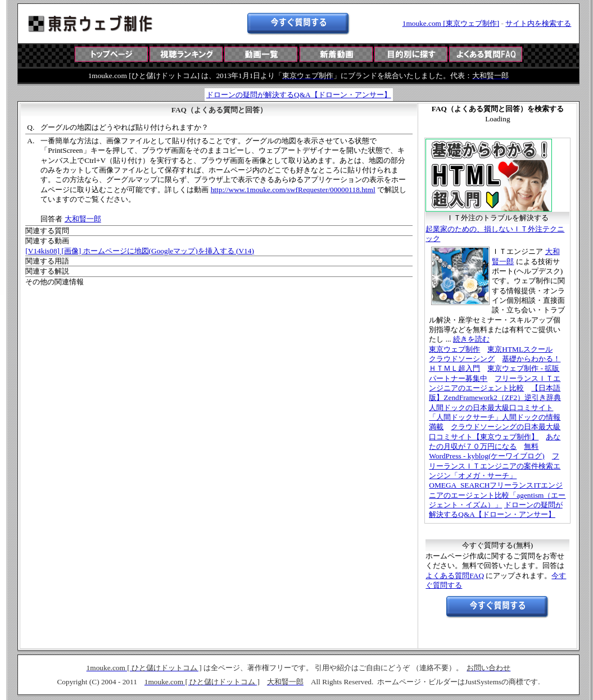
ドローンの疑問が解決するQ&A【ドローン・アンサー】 (299, 95)
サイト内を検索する (538, 23)
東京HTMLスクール (520, 349)
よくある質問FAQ (455, 576)
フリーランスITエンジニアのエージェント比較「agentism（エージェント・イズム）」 (497, 495)
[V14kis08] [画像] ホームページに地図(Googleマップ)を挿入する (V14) (140, 251)
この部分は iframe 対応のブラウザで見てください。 (298, 64)
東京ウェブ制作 (454, 349)
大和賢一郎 (83, 219)
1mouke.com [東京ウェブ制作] (451, 23)
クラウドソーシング (462, 359)
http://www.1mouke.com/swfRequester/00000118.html (293, 190)
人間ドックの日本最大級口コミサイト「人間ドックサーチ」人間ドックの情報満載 (495, 417)
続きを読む (471, 339)
